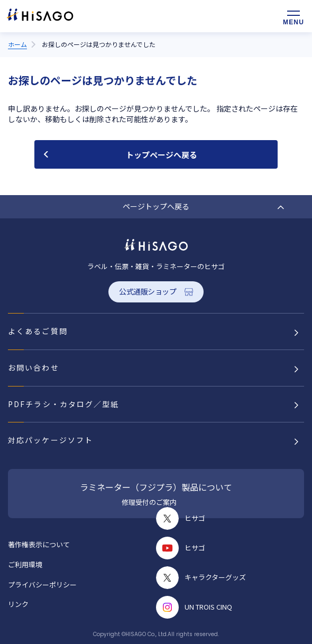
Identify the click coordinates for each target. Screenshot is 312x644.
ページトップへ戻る (156, 206)
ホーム (17, 44)
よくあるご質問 (38, 331)
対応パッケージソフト (51, 440)
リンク (18, 604)
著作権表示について (39, 544)
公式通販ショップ (148, 291)
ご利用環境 (25, 564)
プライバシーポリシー (42, 585)
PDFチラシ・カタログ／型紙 (63, 404)
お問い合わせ (34, 367)
